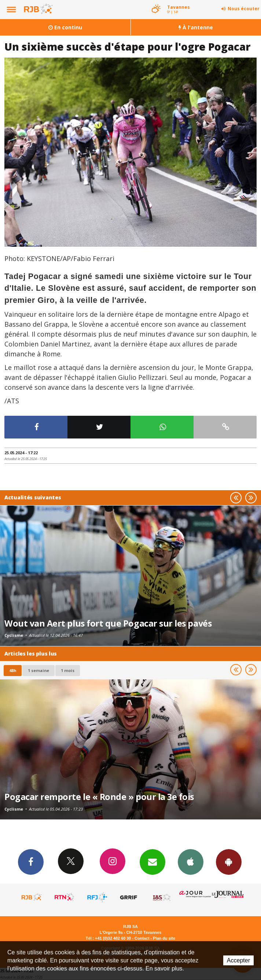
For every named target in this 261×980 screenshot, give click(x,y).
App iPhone (191, 862)
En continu (65, 27)
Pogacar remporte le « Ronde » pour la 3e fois (99, 797)
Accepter (238, 960)
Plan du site (164, 938)
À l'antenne (196, 27)
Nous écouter (244, 9)
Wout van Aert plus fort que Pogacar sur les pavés (108, 623)
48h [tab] (13, 670)
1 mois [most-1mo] (68, 670)
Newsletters (152, 862)
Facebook (31, 862)
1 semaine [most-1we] (38, 670)
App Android (229, 862)
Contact (142, 938)
